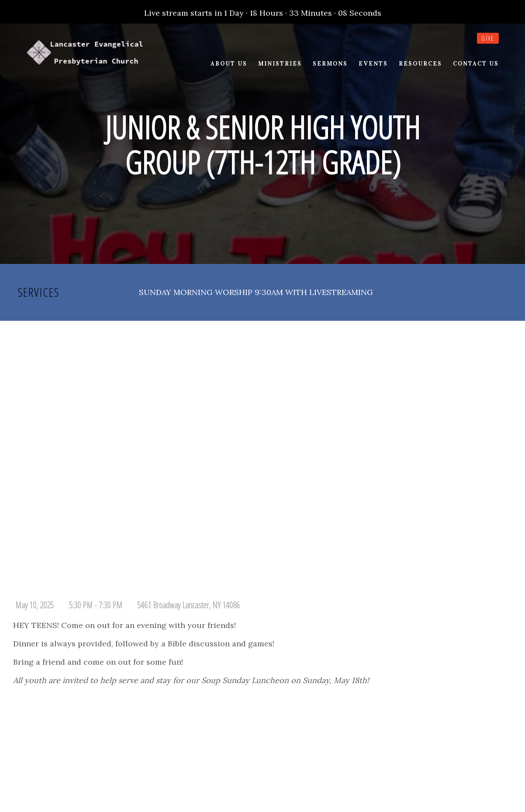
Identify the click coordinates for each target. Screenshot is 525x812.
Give (488, 38)
